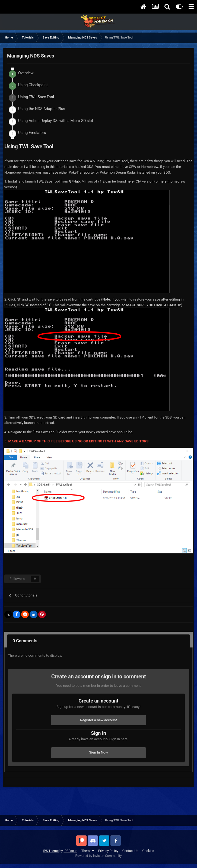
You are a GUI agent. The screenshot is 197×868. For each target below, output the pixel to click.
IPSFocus (70, 851)
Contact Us (130, 851)
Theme (88, 851)
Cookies (148, 851)
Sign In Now (98, 752)
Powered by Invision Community (99, 856)
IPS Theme (51, 851)
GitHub (74, 181)
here (130, 181)
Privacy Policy (108, 851)
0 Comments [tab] (25, 641)
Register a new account (99, 720)
